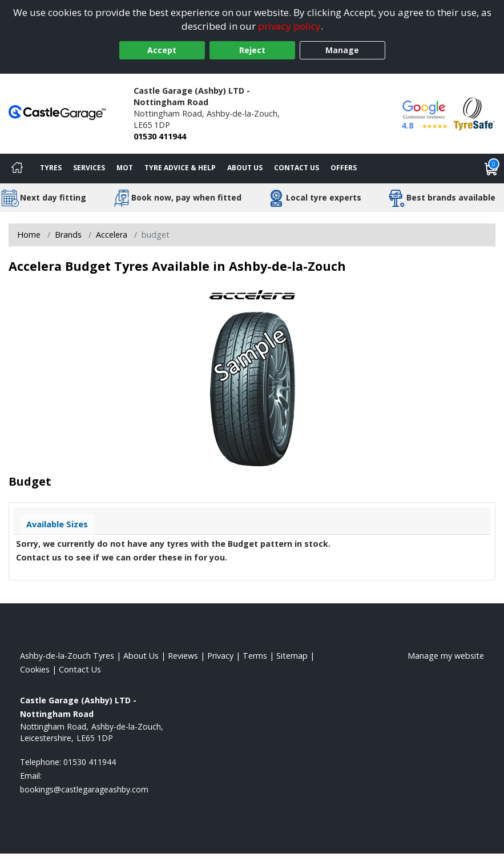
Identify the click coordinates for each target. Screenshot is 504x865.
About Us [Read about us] (141, 656)
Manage (342, 50)
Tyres (51, 168)
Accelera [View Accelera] (112, 235)
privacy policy (289, 26)
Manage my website (446, 656)
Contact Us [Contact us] (297, 168)
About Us (245, 168)
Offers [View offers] (344, 168)
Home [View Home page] (29, 235)
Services (89, 168)
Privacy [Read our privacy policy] (220, 656)
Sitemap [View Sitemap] (292, 656)
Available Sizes (57, 524)
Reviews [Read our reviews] (183, 656)
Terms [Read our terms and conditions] (255, 656)
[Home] (17, 169)
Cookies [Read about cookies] (35, 669)
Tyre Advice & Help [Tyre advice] (180, 168)
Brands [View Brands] (68, 235)
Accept (162, 50)
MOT (125, 168)
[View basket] (491, 169)
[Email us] (84, 789)
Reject (252, 50)
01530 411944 (160, 136)
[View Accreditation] (474, 113)
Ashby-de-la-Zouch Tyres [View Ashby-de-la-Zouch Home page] (67, 656)
